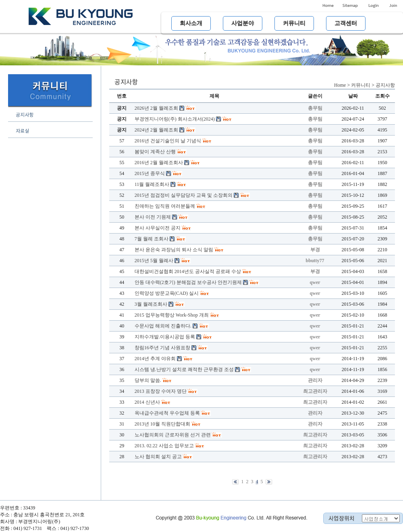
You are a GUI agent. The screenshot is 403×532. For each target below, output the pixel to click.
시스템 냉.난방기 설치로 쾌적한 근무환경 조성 (184, 369)
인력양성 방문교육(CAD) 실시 (167, 293)
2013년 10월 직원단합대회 (162, 424)
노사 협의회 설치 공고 (158, 457)
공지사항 (385, 85)
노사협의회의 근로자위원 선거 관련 (173, 435)
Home (340, 85)
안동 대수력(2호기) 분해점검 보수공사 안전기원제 (188, 282)
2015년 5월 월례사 (154, 261)
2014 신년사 (147, 402)
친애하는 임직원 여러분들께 (165, 206)
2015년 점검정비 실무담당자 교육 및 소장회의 (184, 195)
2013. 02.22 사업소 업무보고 (164, 446)
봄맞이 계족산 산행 (155, 152)
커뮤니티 (361, 85)
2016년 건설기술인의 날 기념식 (168, 141)
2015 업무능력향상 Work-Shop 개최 (172, 315)
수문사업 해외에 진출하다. (163, 326)
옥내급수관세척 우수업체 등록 (167, 413)
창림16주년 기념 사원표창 (162, 348)
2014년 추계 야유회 (155, 359)
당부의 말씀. (148, 380)
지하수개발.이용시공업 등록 (165, 337)
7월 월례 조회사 (152, 239)
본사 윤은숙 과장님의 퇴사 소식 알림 (174, 250)
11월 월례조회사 (152, 184)
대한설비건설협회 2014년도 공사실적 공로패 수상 (188, 271)
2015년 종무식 (150, 173)
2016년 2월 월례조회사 (159, 163)
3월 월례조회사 (151, 304)
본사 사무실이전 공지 (158, 228)
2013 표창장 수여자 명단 (161, 391)
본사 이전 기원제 (153, 217)
